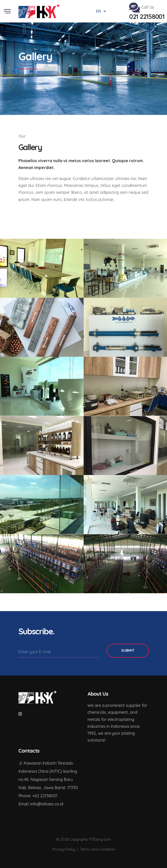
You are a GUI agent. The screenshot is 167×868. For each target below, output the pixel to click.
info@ (36, 804)
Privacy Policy (64, 849)
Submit (128, 650)
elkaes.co (50, 804)
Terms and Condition (98, 849)
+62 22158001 (45, 796)
